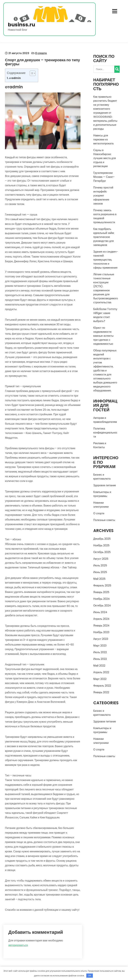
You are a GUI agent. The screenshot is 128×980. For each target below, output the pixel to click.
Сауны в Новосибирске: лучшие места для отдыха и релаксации (105, 158)
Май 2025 (99, 579)
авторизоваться (18, 945)
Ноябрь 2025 (101, 545)
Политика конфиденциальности (105, 433)
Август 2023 (101, 639)
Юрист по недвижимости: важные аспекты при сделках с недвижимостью (103, 336)
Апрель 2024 (101, 619)
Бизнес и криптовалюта (102, 477)
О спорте (41, 53)
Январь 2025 (101, 592)
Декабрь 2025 (102, 539)
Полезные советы (104, 520)
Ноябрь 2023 (101, 632)
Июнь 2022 (100, 659)
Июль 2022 (100, 652)
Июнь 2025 (100, 572)
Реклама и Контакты (100, 445)
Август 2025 (101, 559)
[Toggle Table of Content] (31, 73)
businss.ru (21, 25)
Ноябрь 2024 (102, 599)
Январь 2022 (101, 692)
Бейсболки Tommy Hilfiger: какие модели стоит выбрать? (105, 315)
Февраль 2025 (102, 585)
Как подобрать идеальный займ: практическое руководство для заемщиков (104, 237)
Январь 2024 (101, 626)
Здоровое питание (105, 485)
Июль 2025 (100, 565)
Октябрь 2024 (102, 606)
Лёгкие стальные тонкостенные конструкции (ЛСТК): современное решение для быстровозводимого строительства (106, 288)
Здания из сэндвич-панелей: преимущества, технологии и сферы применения (106, 260)
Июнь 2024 (100, 612)
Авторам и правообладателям (105, 420)
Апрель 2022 (101, 672)
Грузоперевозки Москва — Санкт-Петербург (104, 177)
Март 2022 (100, 679)
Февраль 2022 (102, 686)
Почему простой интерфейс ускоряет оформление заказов (103, 196)
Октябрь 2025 (102, 552)
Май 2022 (99, 666)
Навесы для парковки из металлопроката (103, 139)
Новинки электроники (101, 505)
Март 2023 (100, 646)
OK (90, 976)
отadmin (15, 78)
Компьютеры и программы (102, 494)
